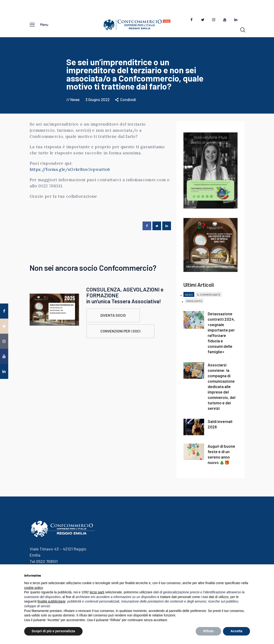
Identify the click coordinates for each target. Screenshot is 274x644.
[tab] (189, 297)
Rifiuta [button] (208, 631)
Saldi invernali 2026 (220, 426)
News (75, 101)
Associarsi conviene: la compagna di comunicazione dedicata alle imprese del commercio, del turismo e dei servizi (222, 388)
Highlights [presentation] (194, 303)
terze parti (97, 592)
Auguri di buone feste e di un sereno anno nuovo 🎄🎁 (221, 456)
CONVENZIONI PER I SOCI (123, 334)
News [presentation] (189, 296)
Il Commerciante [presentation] (209, 296)
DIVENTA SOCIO (115, 317)
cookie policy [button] (34, 588)
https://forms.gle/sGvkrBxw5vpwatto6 (70, 171)
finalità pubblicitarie (51, 601)
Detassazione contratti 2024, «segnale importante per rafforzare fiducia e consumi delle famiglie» (221, 334)
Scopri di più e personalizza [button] (53, 631)
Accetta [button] (236, 631)
